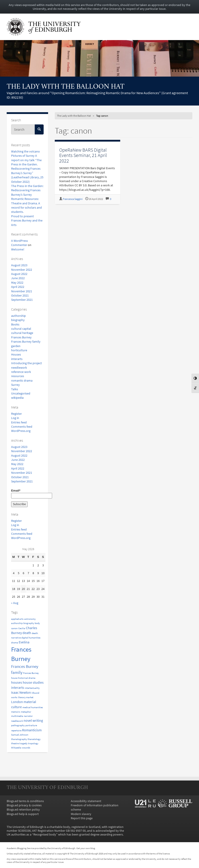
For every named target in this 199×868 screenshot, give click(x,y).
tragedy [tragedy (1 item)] (23, 743)
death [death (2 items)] (27, 633)
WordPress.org (21, 431)
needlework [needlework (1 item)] (17, 721)
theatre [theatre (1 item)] (15, 743)
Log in (15, 418)
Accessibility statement (86, 801)
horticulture (19, 350)
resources (18, 376)
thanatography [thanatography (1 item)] (19, 739)
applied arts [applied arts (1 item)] (17, 619)
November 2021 (22, 291)
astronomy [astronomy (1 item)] (30, 619)
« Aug (15, 603)
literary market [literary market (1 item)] (26, 697)
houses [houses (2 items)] (17, 682)
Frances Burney (21, 337)
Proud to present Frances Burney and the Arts (27, 221)
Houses (16, 355)
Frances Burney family (26, 342)
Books (15, 324)
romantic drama (22, 381)
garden (16, 346)
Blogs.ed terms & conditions (25, 801)
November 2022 (22, 270)
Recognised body (45, 834)
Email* (27, 494)
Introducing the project (26, 363)
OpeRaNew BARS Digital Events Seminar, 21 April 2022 (83, 155)
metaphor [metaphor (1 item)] (26, 712)
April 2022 (18, 287)
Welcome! (18, 249)
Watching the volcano (25, 151)
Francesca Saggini (73, 199)
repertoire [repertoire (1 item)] (16, 731)
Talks (15, 389)
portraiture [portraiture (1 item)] (31, 725)
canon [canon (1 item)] (14, 628)
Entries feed (19, 422)
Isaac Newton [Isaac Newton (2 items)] (21, 692)
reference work (21, 372)
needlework (19, 368)
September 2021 (22, 300)
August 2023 (19, 265)
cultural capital (21, 329)
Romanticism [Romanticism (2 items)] (32, 730)
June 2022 (18, 278)
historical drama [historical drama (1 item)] (27, 678)
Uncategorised (21, 393)
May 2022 (17, 283)
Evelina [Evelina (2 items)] (24, 642)
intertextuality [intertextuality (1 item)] (32, 688)
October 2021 (20, 296)
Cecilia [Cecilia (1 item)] (22, 628)
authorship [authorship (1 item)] (17, 623)
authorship (18, 316)
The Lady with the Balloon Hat (66, 87)
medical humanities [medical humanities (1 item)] (33, 707)
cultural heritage (22, 333)
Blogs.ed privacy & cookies (24, 805)
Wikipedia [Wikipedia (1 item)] (16, 748)
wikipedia (17, 398)
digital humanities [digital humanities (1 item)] (31, 638)
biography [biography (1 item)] (29, 623)
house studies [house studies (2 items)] (33, 682)
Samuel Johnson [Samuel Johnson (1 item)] (20, 735)
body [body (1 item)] (37, 623)
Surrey (15, 385)
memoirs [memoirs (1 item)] (16, 712)
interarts (17, 359)
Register (16, 414)
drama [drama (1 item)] (15, 643)
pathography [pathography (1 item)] (18, 725)
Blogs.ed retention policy (23, 810)
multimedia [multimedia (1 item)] (17, 716)
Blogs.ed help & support (23, 814)
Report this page (82, 818)
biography (18, 320)
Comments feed (22, 427)
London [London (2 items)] (17, 702)
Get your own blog (86, 848)
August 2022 (19, 274)
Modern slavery (81, 814)
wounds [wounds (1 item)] (26, 748)
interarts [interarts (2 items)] (18, 687)
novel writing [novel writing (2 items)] (33, 720)
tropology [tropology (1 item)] (33, 743)
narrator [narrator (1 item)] (28, 716)
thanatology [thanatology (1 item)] (34, 739)
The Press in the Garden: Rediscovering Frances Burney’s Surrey (27, 190)
